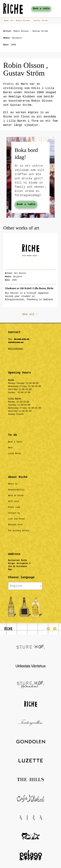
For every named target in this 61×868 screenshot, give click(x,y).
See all (28, 314)
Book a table (41, 9)
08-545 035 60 (22, 339)
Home (6, 21)
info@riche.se (16, 342)
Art (12, 21)
